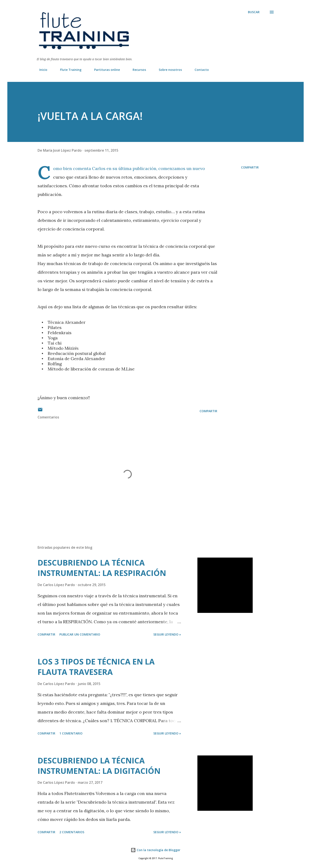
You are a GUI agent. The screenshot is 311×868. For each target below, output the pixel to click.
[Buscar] (254, 12)
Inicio (41, 70)
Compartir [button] (250, 167)
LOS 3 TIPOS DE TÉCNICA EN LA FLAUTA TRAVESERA (96, 667)
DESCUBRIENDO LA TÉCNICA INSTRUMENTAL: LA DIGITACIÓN (99, 766)
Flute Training (68, 70)
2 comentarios (72, 832)
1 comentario (71, 733)
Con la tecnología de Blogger (155, 850)
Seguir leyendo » (167, 634)
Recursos (137, 70)
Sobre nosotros (168, 70)
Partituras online (104, 70)
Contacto (199, 70)
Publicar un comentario (80, 634)
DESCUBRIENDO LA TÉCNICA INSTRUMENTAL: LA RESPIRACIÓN (102, 568)
